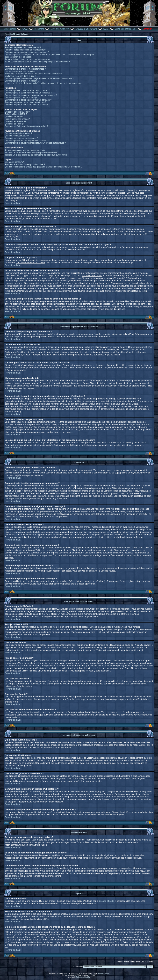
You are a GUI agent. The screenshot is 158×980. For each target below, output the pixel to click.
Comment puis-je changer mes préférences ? (25, 69)
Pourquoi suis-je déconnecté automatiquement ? (27, 52)
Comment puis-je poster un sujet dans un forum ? (27, 90)
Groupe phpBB (106, 901)
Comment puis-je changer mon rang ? (22, 81)
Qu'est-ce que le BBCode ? (17, 112)
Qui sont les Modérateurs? (17, 136)
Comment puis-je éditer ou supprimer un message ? (28, 93)
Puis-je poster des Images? (17, 119)
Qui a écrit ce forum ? (15, 162)
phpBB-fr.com (103, 973)
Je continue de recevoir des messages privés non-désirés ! (31, 152)
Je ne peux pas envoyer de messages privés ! (26, 150)
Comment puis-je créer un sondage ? (22, 98)
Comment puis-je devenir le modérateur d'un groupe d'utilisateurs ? (35, 143)
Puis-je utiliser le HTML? (16, 114)
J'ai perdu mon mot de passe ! (18, 57)
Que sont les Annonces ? (16, 121)
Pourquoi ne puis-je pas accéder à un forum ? (26, 102)
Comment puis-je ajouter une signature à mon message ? (31, 95)
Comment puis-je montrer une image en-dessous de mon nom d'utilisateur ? (39, 78)
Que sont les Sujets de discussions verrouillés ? (26, 126)
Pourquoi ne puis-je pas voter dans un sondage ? (27, 105)
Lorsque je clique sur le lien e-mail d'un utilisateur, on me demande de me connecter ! (44, 83)
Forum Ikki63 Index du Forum (16, 34)
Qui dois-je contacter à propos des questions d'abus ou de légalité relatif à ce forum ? (43, 167)
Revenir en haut (13, 203)
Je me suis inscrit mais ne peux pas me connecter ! (28, 59)
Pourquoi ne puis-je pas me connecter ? (23, 47)
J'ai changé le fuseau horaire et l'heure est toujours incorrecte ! (33, 74)
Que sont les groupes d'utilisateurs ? (21, 138)
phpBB (61, 973)
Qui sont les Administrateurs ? (18, 133)
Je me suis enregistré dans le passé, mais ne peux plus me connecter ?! (38, 62)
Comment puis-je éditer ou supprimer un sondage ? (28, 100)
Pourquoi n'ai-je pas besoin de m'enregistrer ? (26, 50)
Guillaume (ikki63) (83, 977)
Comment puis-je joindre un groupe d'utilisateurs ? (28, 141)
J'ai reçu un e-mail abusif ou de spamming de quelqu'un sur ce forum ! (37, 155)
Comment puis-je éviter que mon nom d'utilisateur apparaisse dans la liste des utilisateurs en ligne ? (50, 55)
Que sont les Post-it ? (15, 124)
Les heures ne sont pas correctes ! (20, 71)
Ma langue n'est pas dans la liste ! (20, 76)
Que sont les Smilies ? (15, 117)
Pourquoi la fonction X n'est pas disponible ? (25, 164)
